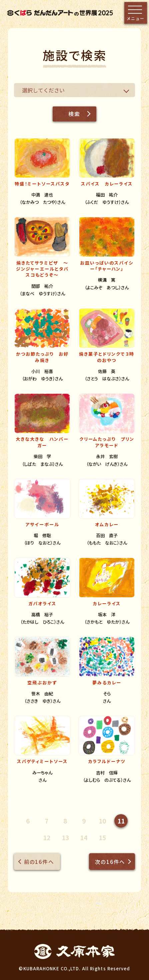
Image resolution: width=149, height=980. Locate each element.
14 (84, 837)
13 (65, 837)
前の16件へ (39, 862)
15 (102, 837)
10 (102, 821)
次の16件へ (110, 862)
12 (47, 837)
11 (121, 821)
